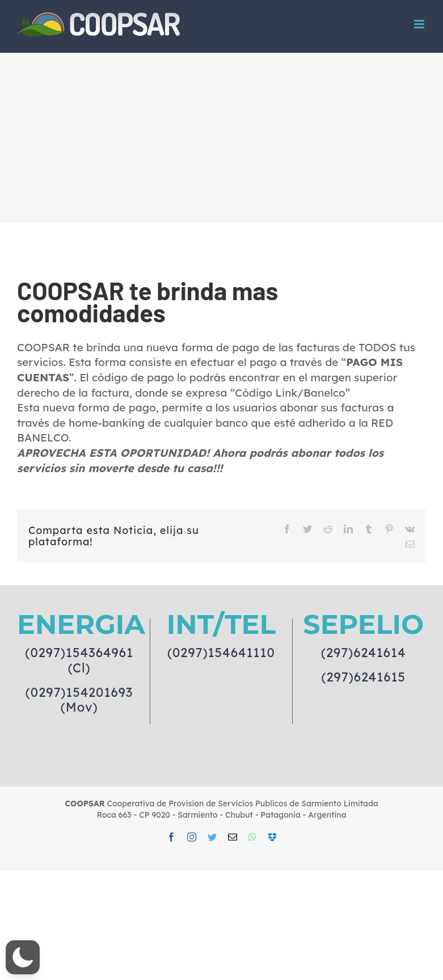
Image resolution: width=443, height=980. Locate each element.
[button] (23, 957)
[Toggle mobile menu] (420, 24)
